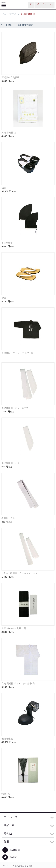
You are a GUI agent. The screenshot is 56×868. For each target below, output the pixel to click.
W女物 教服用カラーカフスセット (19, 573)
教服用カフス (8, 518)
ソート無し (8, 25)
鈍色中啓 (6, 794)
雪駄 (4, 298)
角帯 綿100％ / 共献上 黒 (14, 628)
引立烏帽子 (7, 243)
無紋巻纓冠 (7, 739)
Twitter (9, 857)
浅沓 (4, 188)
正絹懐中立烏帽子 (10, 77)
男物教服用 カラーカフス (15, 408)
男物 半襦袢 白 (9, 133)
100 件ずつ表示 (27, 25)
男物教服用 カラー (12, 463)
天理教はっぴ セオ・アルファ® (17, 353)
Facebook (11, 850)
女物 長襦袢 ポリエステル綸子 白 (18, 683)
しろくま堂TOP (8, 14)
